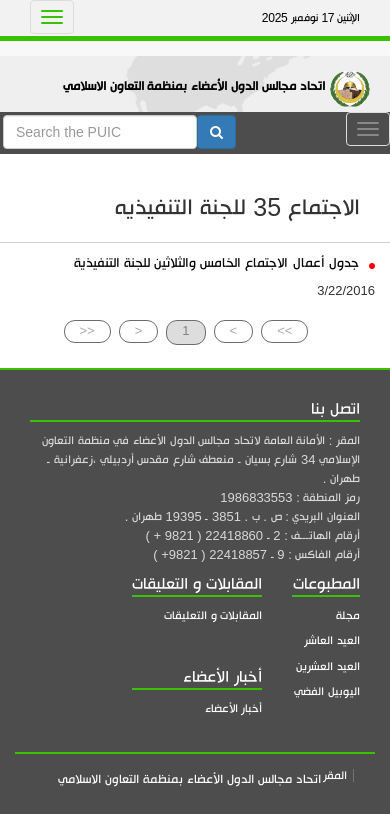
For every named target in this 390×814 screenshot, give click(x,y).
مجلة (348, 615)
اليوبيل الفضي (327, 691)
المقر (335, 775)
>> (284, 330)
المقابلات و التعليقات (213, 615)
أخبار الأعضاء (234, 708)
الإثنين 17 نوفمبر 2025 (311, 18)
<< (87, 330)
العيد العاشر (332, 640)
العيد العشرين (328, 666)
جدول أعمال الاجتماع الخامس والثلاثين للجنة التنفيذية (224, 262)
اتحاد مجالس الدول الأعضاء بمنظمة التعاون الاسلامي (194, 86)
